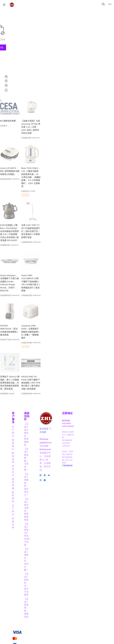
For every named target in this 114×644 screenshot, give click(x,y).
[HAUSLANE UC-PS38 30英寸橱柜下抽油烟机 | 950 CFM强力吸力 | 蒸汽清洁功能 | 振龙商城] (83, 475)
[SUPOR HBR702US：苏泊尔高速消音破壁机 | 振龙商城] (31, 402)
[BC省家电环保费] (31, 115)
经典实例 (16, 559)
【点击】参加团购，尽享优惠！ (43, 543)
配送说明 (16, 538)
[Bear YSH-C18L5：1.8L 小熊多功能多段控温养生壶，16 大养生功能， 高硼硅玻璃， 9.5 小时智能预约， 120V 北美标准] (83, 189)
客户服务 (17, 525)
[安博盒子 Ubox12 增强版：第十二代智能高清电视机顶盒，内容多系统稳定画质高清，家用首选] (31, 475)
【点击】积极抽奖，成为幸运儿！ (43, 553)
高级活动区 (43, 525)
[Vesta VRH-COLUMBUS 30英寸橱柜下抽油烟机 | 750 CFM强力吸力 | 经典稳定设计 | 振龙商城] (83, 333)
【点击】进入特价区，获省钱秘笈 (43, 533)
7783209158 (97, 572)
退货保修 (16, 546)
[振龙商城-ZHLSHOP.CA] (12, 5)
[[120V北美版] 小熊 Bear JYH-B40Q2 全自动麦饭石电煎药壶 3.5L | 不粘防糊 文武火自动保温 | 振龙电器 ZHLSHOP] (31, 262)
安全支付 (16, 542)
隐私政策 (16, 550)
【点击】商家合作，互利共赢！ (43, 583)
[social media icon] (63, 584)
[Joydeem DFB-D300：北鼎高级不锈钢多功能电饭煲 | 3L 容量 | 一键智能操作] (83, 404)
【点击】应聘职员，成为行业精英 (43, 593)
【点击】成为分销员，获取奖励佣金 (43, 563)
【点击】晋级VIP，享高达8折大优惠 (44, 573)
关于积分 (16, 555)
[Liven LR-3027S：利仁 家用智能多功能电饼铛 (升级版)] (31, 185)
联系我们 (16, 534)
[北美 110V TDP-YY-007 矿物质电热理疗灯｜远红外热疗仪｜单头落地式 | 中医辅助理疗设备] (83, 261)
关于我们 (16, 530)
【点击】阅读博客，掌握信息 (43, 603)
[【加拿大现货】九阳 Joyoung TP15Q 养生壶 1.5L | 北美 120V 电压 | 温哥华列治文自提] (83, 116)
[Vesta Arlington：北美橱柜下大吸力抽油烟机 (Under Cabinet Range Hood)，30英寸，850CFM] (31, 333)
